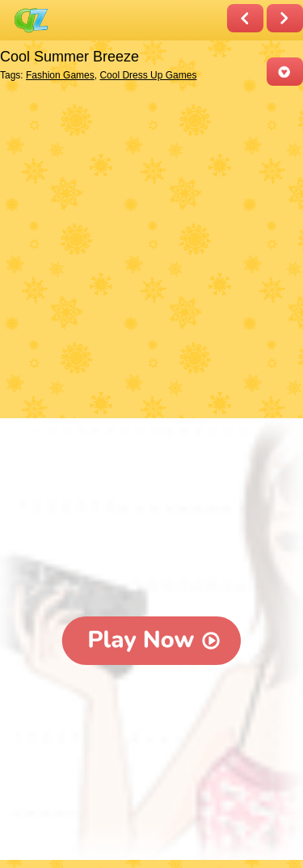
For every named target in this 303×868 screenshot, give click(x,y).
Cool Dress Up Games (148, 75)
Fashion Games (60, 75)
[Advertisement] (151, 254)
